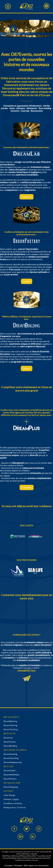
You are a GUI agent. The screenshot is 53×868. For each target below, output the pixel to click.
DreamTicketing (11, 729)
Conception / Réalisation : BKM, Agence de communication (27, 866)
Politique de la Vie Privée (15, 808)
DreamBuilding (10, 746)
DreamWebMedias (12, 775)
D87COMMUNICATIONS (15, 750)
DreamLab (8, 738)
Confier (27, 281)
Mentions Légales (11, 799)
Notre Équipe (9, 795)
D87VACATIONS (11, 717)
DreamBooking (10, 721)
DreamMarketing (11, 758)
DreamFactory (10, 742)
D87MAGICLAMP (12, 783)
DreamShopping (11, 787)
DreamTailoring (10, 725)
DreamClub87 (10, 771)
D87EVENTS (9, 734)
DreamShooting (10, 754)
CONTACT (8, 791)
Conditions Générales (13, 803)
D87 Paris (26, 6)
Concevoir (26, 197)
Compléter (27, 487)
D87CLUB (8, 766)
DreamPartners (10, 779)
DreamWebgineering (13, 762)
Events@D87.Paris (26, 670)
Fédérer (27, 368)
